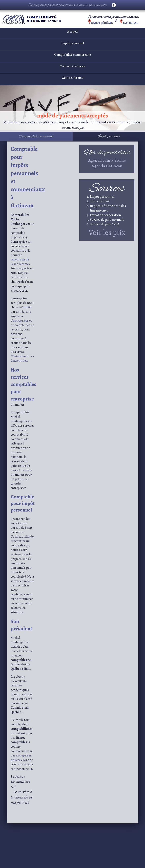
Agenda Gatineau (107, 166)
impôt (27, 307)
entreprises (21, 320)
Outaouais (19, 356)
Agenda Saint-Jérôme (107, 160)
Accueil (72, 32)
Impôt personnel (72, 43)
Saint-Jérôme (102, 23)
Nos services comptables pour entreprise (23, 384)
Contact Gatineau (72, 66)
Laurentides (19, 361)
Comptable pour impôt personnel (23, 503)
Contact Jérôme (72, 78)
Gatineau (131, 23)
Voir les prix (107, 232)
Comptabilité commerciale (72, 55)
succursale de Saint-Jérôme (20, 262)
